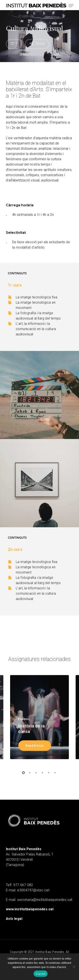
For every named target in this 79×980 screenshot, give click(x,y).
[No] (74, 967)
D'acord (40, 974)
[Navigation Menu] (71, 5)
